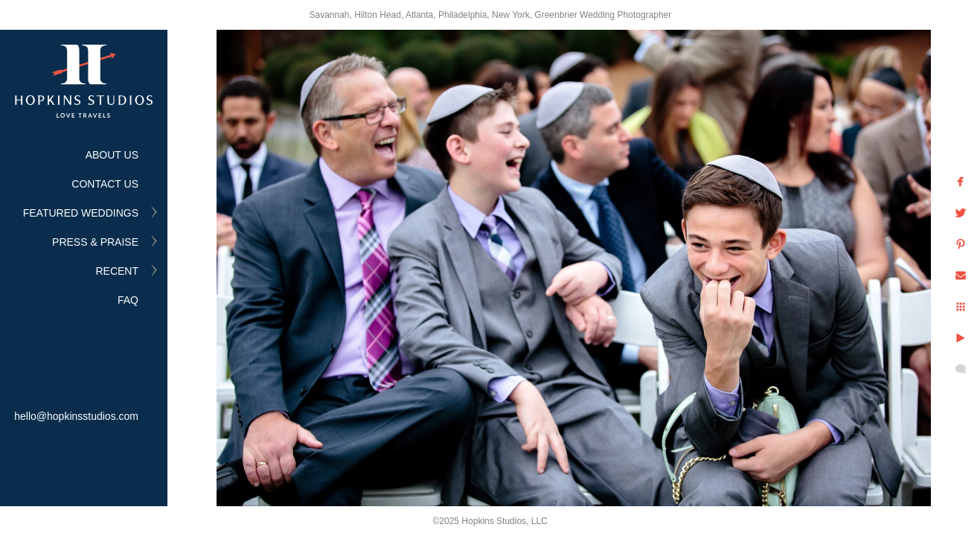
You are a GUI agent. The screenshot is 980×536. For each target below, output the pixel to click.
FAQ (128, 300)
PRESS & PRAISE (95, 242)
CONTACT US (105, 184)
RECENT (117, 271)
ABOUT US (112, 155)
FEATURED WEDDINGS (81, 213)
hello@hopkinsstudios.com (76, 416)
